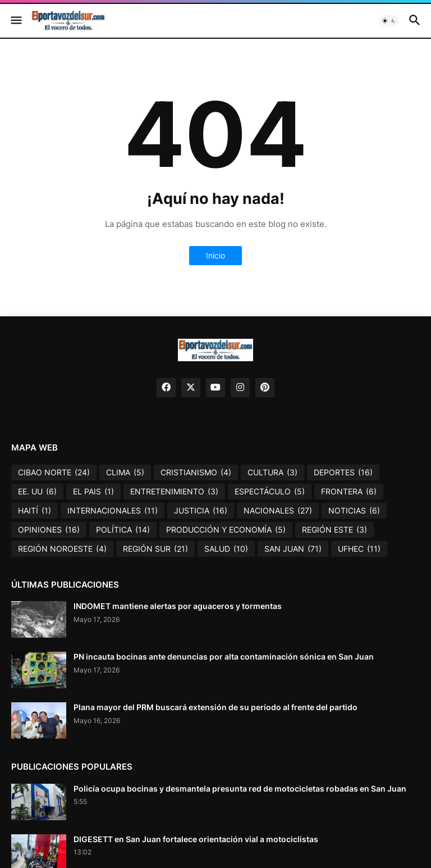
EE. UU (37, 492)
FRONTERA (349, 492)
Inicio (215, 255)
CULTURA (272, 472)
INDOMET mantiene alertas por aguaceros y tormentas (178, 606)
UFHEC (359, 549)
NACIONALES (278, 511)
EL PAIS (93, 492)
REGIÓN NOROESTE (62, 549)
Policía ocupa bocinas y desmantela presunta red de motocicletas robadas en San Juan (240, 789)
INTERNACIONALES (113, 511)
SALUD (226, 549)
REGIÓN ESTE (334, 530)
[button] (15, 21)
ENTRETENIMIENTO (174, 492)
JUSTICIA (201, 511)
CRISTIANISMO (196, 472)
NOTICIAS (354, 511)
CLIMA (125, 472)
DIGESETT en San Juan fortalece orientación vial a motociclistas (196, 839)
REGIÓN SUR (155, 549)
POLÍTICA (123, 530)
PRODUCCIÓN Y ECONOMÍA (226, 530)
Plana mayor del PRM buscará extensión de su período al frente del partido (215, 707)
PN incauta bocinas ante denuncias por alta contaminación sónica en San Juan (224, 656)
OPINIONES (49, 530)
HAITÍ (35, 511)
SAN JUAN (293, 549)
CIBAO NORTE (54, 472)
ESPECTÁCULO (270, 492)
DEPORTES (343, 472)
